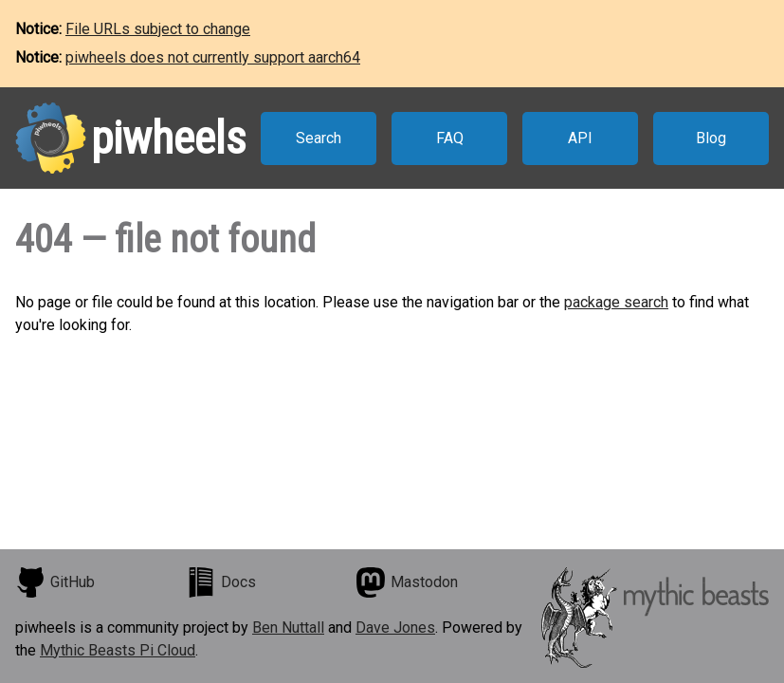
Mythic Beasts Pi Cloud (118, 650)
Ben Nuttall (288, 628)
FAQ (450, 138)
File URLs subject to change (158, 29)
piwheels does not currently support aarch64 (213, 57)
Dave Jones (395, 628)
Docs (221, 582)
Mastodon (407, 582)
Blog (711, 138)
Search (319, 138)
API (580, 138)
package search (616, 302)
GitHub (55, 582)
